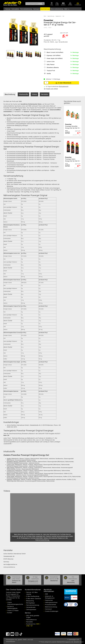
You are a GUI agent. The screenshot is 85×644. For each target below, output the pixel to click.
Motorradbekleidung (57, 9)
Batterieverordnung (51, 607)
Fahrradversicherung (33, 605)
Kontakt (10, 613)
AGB (46, 594)
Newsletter (30, 622)
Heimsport (36, 9)
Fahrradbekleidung (26, 9)
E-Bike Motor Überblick (34, 599)
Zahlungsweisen (31, 609)
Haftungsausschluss (51, 602)
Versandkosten (31, 607)
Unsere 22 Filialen (13, 610)
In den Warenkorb (63, 83)
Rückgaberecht (64, 86)
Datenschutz (49, 600)
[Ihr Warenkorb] (78, 4)
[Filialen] (52, 4)
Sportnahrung (45, 9)
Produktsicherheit (51, 605)
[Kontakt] (57, 4)
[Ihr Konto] (70, 4)
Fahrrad (8, 9)
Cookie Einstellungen (52, 611)
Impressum (48, 609)
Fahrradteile (15, 9)
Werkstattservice (31, 620)
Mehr (66, 9)
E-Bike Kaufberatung (33, 596)
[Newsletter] (63, 4)
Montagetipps (31, 603)
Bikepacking (30, 601)
